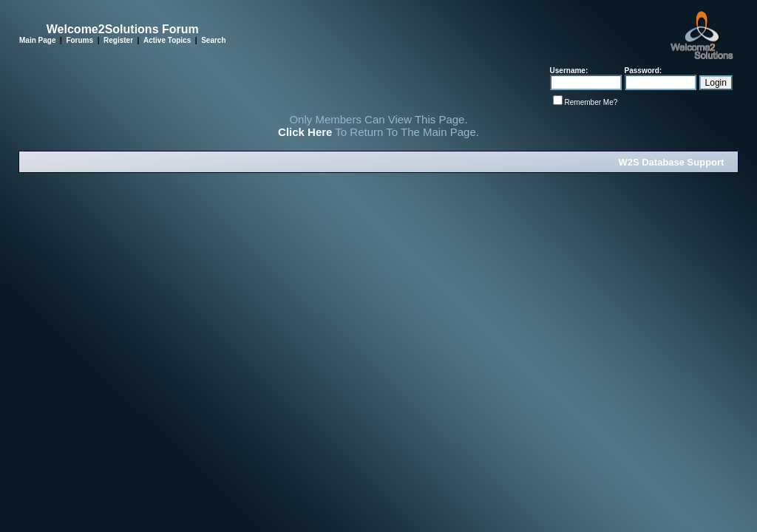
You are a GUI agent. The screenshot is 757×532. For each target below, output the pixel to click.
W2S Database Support (671, 162)
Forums (79, 40)
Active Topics (167, 40)
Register (118, 40)
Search (213, 40)
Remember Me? (591, 102)
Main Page (37, 40)
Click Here (305, 132)
